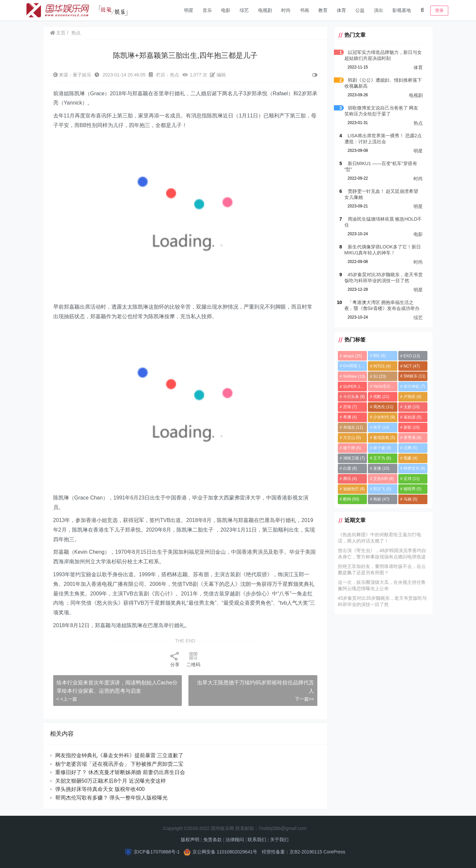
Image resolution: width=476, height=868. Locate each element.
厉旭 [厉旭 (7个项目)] (349, 407)
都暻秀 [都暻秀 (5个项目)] (412, 489)
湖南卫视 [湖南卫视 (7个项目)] (353, 458)
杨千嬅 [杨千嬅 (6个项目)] (351, 448)
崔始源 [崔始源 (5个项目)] (412, 417)
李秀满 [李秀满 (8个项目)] (412, 438)
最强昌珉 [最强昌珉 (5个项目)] (384, 438)
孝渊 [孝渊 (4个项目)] (349, 417)
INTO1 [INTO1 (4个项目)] (382, 366)
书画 (304, 10)
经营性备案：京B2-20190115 (292, 852)
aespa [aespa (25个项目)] (352, 356)
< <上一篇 (67, 699)
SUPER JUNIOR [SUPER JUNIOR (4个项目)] (354, 387)
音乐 (207, 10)
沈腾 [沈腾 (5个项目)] (410, 448)
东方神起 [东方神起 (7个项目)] (414, 386)
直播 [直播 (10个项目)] (381, 468)
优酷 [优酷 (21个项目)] (381, 397)
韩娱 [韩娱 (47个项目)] (381, 499)
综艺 (244, 10)
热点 (76, 33)
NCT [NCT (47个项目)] (411, 366)
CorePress (334, 852)
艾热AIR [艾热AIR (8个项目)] (383, 479)
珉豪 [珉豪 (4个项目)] (410, 458)
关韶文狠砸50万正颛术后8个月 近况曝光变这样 (111, 781)
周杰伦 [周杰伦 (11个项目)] (383, 407)
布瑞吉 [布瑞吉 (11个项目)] (352, 427)
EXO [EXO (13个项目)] (412, 356)
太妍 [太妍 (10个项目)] (411, 407)
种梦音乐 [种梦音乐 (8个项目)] (414, 468)
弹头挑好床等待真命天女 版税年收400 (100, 789)
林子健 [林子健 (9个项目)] (382, 448)
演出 (378, 10)
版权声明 (190, 840)
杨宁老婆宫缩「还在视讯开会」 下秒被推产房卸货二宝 (119, 764)
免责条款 (213, 840)
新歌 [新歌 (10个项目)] (411, 427)
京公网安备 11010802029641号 (225, 852)
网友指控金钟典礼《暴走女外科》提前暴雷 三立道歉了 (125, 755)
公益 (360, 10)
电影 (226, 10)
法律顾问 (235, 840)
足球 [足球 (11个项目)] (411, 479)
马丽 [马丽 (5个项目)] (410, 499)
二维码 (193, 659)
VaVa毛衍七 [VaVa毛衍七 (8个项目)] (385, 386)
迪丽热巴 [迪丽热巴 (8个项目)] (353, 489)
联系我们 (257, 840)
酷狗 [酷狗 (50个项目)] (350, 499)
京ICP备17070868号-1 (157, 852)
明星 (189, 10)
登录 (439, 10)
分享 (175, 659)
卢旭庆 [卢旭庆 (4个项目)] (412, 397)
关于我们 (279, 840)
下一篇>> (303, 699)
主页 (58, 33)
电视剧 (265, 10)
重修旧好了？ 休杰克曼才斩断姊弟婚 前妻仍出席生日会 (120, 772)
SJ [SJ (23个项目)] (379, 376)
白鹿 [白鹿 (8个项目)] (349, 468)
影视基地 (402, 10)
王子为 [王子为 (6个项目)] (382, 458)
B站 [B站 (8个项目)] (379, 356)
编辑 (218, 75)
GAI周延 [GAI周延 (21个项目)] (354, 366)
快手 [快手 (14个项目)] (381, 427)
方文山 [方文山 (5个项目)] (351, 438)
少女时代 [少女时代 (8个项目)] (384, 417)
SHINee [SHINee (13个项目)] (353, 376)
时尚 (286, 10)
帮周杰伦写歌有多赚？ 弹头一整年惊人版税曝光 (111, 798)
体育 (341, 10)
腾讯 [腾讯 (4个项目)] (349, 479)
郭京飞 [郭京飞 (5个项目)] (382, 489)
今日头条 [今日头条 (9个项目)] (353, 397)
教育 (323, 10)
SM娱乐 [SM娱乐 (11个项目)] (414, 376)
